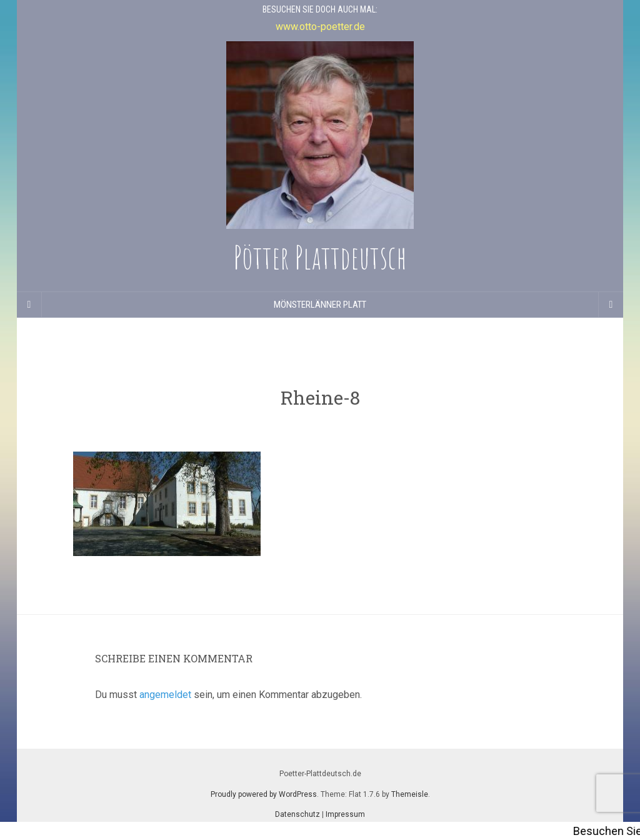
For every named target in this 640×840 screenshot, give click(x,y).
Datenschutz (297, 814)
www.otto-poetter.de (320, 27)
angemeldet (165, 695)
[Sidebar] (29, 305)
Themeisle (410, 794)
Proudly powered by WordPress (264, 794)
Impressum (345, 814)
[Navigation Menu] (611, 305)
